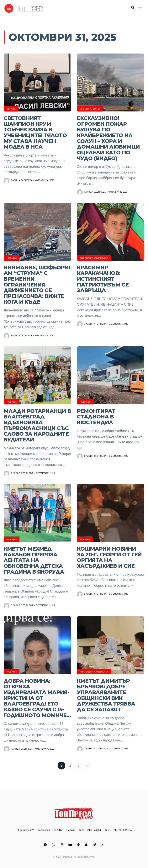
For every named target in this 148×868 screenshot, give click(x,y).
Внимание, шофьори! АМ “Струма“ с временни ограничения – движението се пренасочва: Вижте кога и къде (37, 285)
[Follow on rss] (103, 845)
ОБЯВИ (58, 830)
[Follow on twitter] (54, 845)
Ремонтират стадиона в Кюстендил (96, 417)
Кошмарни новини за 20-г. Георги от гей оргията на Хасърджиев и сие (109, 557)
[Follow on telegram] (95, 845)
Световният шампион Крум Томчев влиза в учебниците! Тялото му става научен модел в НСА (35, 132)
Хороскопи (44, 830)
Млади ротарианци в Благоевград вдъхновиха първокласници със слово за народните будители (37, 425)
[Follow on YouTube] (71, 845)
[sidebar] (140, 8)
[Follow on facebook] (46, 845)
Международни (90, 109)
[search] (133, 8)
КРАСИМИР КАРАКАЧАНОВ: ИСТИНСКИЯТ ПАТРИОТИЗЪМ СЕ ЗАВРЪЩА (103, 279)
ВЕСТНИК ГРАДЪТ (90, 830)
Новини (12, 258)
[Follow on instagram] (63, 845)
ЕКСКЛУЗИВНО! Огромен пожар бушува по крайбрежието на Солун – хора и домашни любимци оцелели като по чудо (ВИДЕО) (108, 138)
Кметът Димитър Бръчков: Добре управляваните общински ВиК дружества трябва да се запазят (106, 695)
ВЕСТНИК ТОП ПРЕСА (118, 830)
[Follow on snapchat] (87, 845)
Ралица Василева (22, 180)
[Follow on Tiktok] (79, 845)
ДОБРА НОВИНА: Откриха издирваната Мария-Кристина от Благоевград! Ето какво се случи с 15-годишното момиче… (37, 698)
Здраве (11, 109)
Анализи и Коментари (94, 258)
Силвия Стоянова (95, 324)
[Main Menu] (9, 8)
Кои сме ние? (26, 830)
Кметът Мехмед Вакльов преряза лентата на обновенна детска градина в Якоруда (34, 560)
